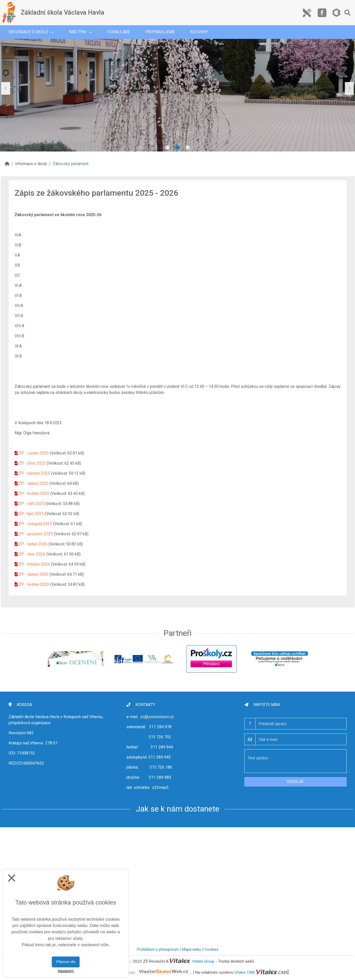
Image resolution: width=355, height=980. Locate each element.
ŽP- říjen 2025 (31, 514)
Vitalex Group (203, 961)
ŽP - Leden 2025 (34, 453)
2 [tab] (178, 148)
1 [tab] (168, 148)
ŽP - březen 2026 (34, 564)
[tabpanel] (177, 88)
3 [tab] (188, 148)
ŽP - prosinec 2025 (36, 534)
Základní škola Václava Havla (63, 12)
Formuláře (119, 32)
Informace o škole (31, 32)
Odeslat (295, 782)
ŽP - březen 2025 (34, 473)
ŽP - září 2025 (31, 504)
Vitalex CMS (245, 972)
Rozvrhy (199, 32)
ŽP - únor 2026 (32, 554)
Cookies (211, 949)
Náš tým (80, 32)
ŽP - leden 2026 (33, 544)
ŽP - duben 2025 (34, 483)
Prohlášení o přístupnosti (158, 949)
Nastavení (66, 971)
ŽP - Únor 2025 (32, 463)
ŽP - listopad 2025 (35, 524)
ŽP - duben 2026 (34, 574)
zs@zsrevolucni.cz (157, 717)
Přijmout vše (66, 962)
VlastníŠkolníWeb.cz (147, 972)
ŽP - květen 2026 (34, 584)
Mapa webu (192, 949)
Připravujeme (160, 32)
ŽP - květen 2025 (34, 494)
